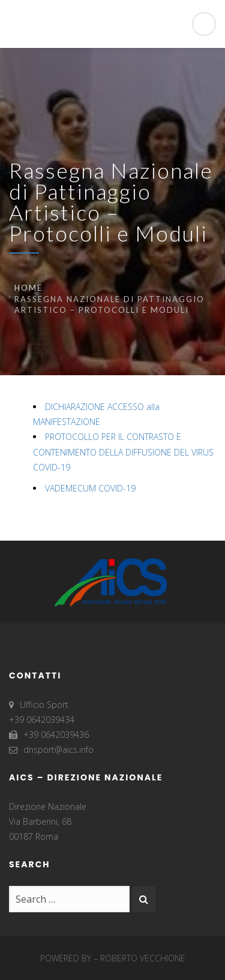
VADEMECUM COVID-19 (90, 488)
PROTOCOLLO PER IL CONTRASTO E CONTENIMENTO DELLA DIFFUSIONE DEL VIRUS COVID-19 (123, 452)
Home (28, 288)
